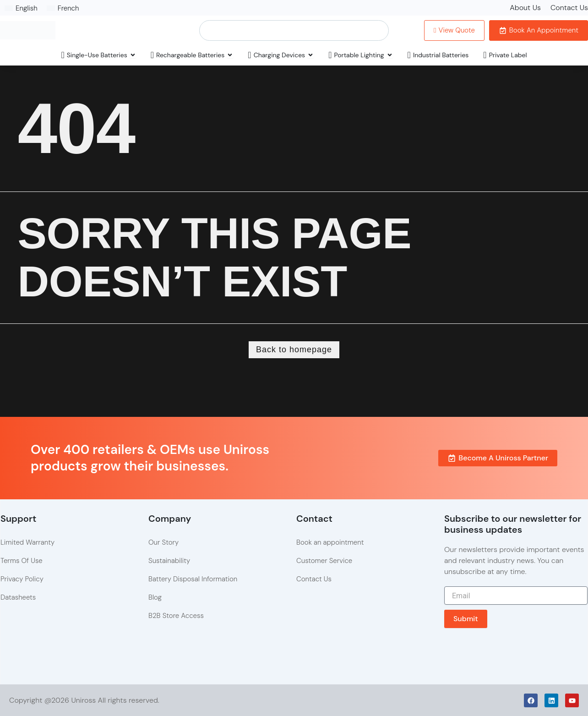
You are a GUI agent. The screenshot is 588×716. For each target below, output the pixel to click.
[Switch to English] (21, 8)
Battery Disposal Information (193, 579)
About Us (525, 8)
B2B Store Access (176, 616)
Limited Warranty (27, 542)
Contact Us (569, 8)
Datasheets (18, 597)
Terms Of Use (22, 561)
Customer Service (324, 561)
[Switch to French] (63, 8)
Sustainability (169, 561)
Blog (155, 597)
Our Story (163, 542)
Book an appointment (330, 542)
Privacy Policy (22, 579)
